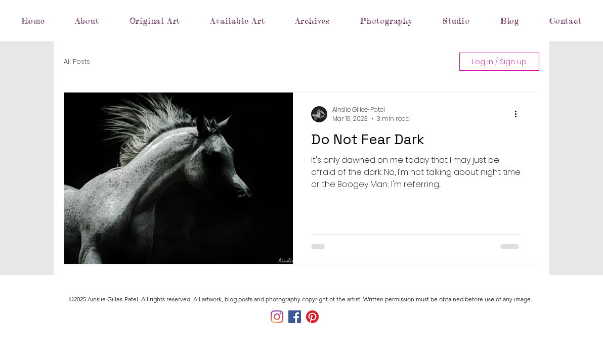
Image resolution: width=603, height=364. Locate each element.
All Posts (77, 62)
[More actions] (519, 114)
